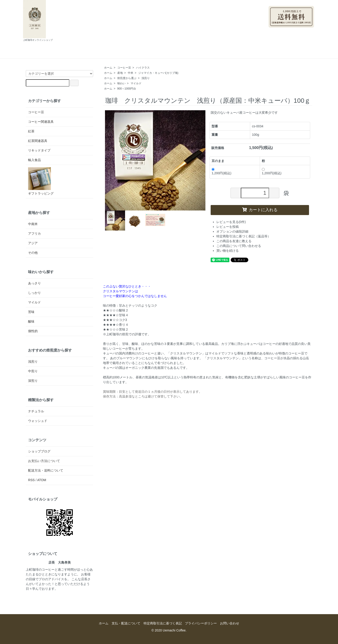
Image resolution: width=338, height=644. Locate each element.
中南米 (33, 224)
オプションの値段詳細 (232, 231)
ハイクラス (143, 68)
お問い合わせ (201, 54)
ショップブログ (167, 54)
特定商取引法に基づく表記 (163, 623)
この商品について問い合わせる (239, 246)
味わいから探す (41, 272)
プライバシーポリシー (201, 623)
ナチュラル (36, 411)
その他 (33, 253)
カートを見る (233, 54)
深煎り (33, 381)
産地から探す (39, 213)
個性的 (33, 331)
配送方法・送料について (46, 470)
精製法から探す (41, 400)
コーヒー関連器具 (41, 122)
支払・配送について (128, 54)
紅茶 (31, 131)
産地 (120, 73)
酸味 (31, 321)
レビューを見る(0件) (231, 222)
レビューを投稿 (228, 227)
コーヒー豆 (124, 68)
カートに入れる (260, 210)
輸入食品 (34, 160)
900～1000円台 (127, 89)
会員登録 (284, 30)
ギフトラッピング (41, 181)
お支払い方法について (44, 461)
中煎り (33, 371)
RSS (31, 480)
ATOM (42, 480)
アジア (33, 243)
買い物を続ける (228, 251)
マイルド (136, 83)
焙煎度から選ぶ (127, 78)
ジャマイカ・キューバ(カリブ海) (158, 73)
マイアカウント (301, 2)
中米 (131, 73)
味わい (121, 83)
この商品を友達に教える (234, 241)
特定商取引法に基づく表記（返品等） (244, 236)
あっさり (34, 283)
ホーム (96, 54)
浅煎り (146, 78)
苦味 (31, 312)
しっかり (34, 293)
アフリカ (34, 233)
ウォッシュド (38, 421)
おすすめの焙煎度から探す (50, 350)
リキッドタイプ (39, 150)
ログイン (305, 30)
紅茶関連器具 (38, 141)
